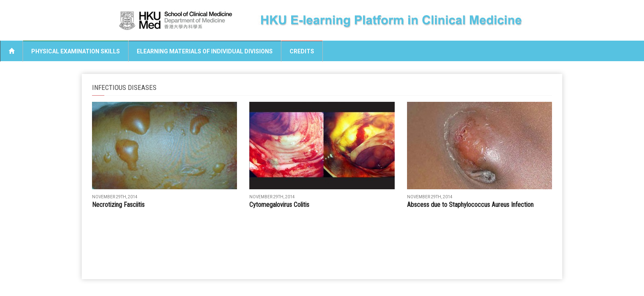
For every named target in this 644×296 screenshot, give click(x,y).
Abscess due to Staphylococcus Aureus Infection (470, 205)
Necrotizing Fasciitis (118, 205)
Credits (302, 51)
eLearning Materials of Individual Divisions (205, 51)
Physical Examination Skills (76, 51)
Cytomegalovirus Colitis (279, 205)
